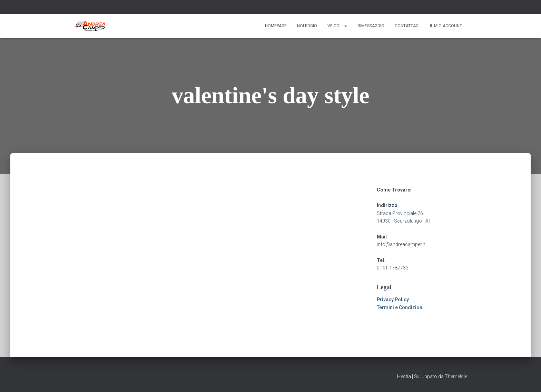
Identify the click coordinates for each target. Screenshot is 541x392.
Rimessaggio (371, 26)
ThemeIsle (456, 376)
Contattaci (407, 26)
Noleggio (307, 26)
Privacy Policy (393, 300)
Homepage (276, 26)
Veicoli (337, 26)
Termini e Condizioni (400, 307)
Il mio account (446, 26)
